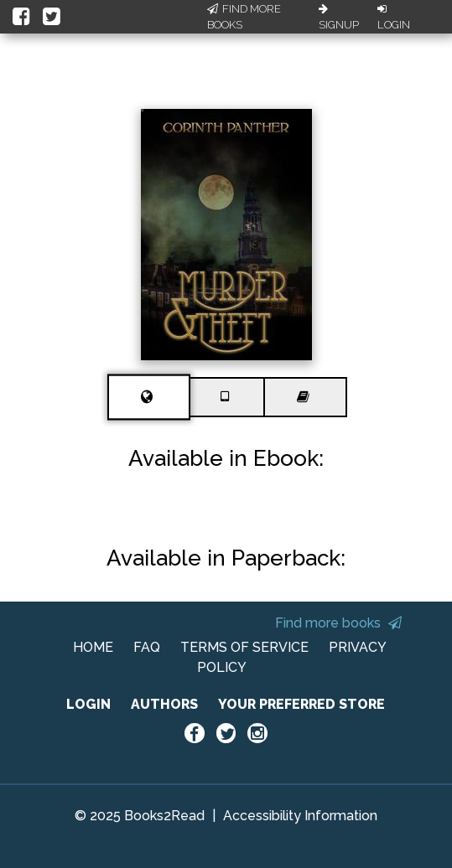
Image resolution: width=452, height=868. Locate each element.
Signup (339, 18)
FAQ (147, 647)
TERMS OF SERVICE (244, 647)
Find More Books (244, 17)
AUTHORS (164, 704)
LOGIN (88, 704)
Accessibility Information (300, 816)
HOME (93, 647)
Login (394, 18)
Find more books (338, 623)
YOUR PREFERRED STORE (301, 704)
